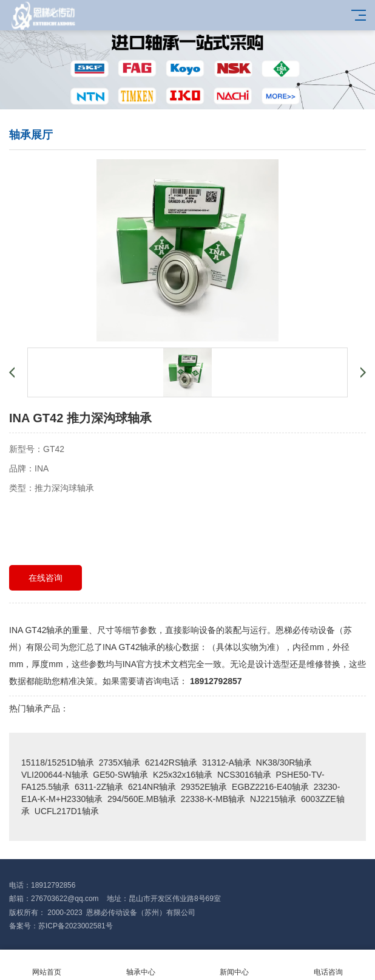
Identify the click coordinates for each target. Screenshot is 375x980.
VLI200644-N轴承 (55, 775)
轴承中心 (141, 965)
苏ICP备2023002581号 (76, 926)
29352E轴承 (204, 787)
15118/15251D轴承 (58, 762)
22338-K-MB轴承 (213, 799)
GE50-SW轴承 (120, 775)
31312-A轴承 (227, 762)
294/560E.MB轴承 (142, 799)
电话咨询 (329, 965)
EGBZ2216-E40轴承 (270, 787)
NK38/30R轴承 (284, 762)
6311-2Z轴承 (99, 787)
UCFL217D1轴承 (67, 811)
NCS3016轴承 (244, 775)
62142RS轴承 (171, 762)
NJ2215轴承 (273, 799)
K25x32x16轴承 (183, 775)
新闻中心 (235, 965)
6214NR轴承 (152, 787)
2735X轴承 (120, 762)
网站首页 (47, 965)
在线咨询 (46, 578)
